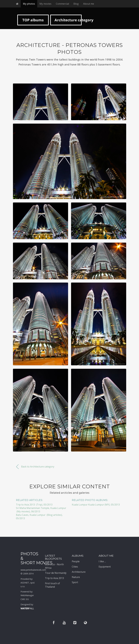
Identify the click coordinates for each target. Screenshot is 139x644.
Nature (76, 577)
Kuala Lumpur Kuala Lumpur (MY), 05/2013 (96, 505)
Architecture (79, 572)
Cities (75, 567)
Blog (76, 4)
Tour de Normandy (56, 573)
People (76, 561)
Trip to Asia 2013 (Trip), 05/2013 (34, 505)
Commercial (62, 4)
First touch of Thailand (52, 585)
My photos (29, 4)
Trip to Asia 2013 (54, 578)
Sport (75, 582)
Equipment (105, 567)
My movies (45, 4)
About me (89, 4)
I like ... (102, 561)
